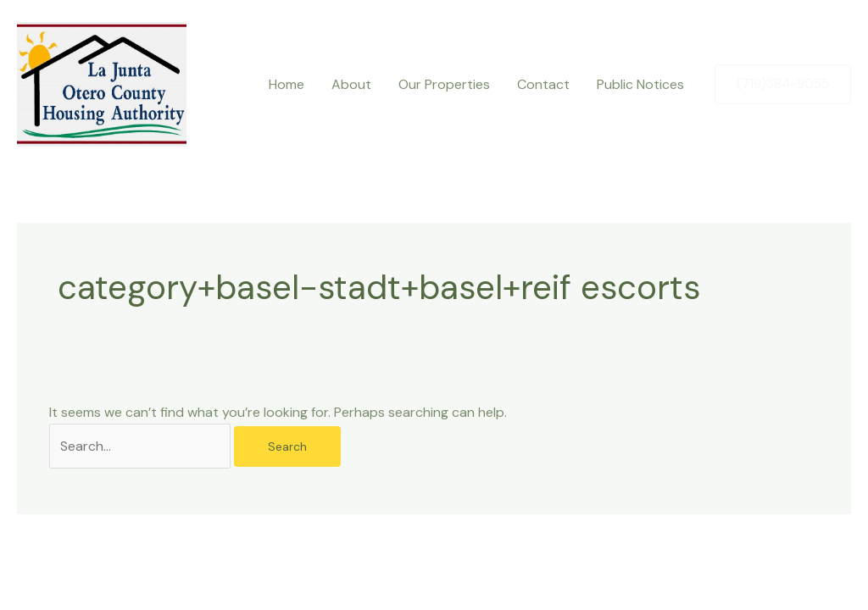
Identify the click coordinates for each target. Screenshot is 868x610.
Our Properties (444, 84)
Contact (543, 84)
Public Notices (640, 84)
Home (287, 84)
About (351, 84)
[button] (783, 84)
